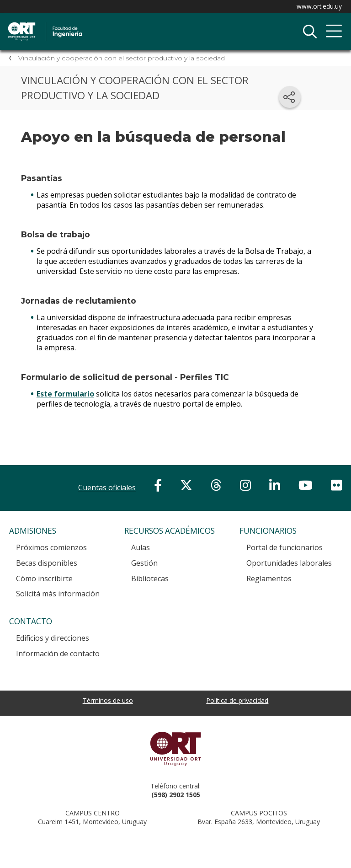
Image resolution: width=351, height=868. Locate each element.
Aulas (141, 547)
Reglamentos (269, 579)
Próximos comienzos (51, 547)
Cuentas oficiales (107, 488)
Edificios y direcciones (53, 638)
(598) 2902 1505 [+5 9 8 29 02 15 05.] (176, 795)
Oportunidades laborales (289, 563)
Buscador (310, 32)
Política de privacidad (237, 700)
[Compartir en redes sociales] (290, 97)
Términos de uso (108, 700)
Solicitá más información (58, 594)
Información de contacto (58, 654)
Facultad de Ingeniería (103, 23)
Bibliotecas (150, 579)
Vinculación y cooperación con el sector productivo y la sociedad (122, 58)
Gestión (144, 563)
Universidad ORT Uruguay (175, 749)
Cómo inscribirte (44, 579)
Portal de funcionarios (285, 547)
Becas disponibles (47, 563)
